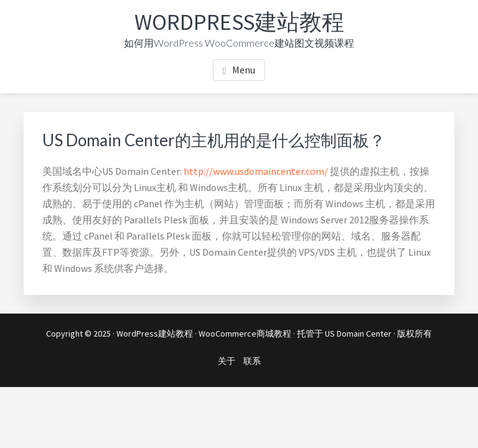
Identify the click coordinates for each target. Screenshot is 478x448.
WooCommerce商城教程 (245, 334)
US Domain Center (358, 334)
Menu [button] (244, 70)
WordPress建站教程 (239, 22)
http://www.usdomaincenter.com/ (256, 171)
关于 (227, 361)
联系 (252, 361)
